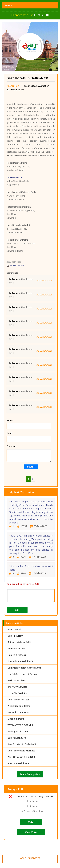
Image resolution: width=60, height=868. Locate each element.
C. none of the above (34, 811)
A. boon (33, 801)
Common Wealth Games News (24, 668)
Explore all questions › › (23, 584)
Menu (8, 5)
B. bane (33, 806)
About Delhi (14, 629)
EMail (9, 433)
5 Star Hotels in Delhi (19, 642)
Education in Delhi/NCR (20, 661)
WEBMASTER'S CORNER (20, 725)
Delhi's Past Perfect (18, 700)
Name (10, 420)
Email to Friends (16, 265)
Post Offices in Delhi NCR (21, 757)
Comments (12, 446)
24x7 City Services (17, 687)
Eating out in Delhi (18, 731)
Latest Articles (15, 623)
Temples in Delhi (17, 649)
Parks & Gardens (17, 680)
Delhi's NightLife (17, 738)
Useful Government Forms (22, 674)
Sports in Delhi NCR (18, 763)
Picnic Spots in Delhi (19, 706)
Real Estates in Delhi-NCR (22, 744)
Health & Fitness (17, 655)
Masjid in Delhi (16, 719)
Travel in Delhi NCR (18, 712)
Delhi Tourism (15, 636)
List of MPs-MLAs (17, 693)
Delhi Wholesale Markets (21, 751)
